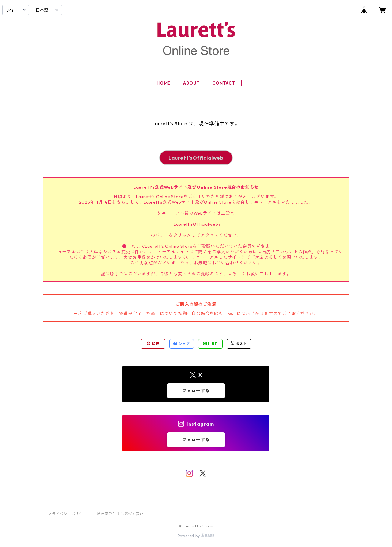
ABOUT (191, 83)
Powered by (196, 536)
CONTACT (224, 83)
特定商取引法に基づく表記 (120, 514)
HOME (164, 83)
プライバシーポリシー (67, 514)
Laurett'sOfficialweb (196, 158)
